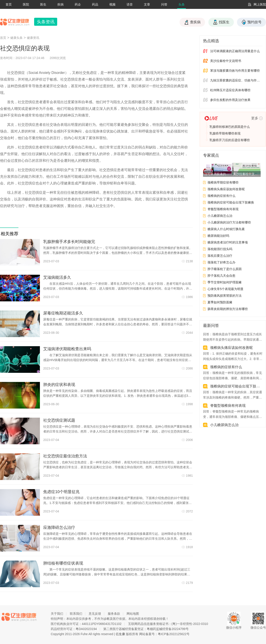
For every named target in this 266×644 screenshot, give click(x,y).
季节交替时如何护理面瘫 (225, 282)
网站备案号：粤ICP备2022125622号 (164, 634)
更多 (255, 118)
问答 (164, 4)
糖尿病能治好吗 (218, 236)
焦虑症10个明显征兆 (61, 492)
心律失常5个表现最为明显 (225, 289)
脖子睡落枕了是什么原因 (225, 269)
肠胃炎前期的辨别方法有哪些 (228, 309)
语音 (130, 4)
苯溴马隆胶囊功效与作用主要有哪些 (235, 71)
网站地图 (133, 614)
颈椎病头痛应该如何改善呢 (226, 189)
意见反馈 (95, 614)
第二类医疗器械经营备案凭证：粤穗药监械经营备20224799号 (146, 629)
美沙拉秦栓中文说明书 (226, 61)
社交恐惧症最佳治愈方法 (65, 456)
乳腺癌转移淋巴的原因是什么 (230, 127)
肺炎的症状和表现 (59, 385)
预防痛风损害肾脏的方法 (225, 296)
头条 (182, 4)
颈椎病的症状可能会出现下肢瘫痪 (231, 202)
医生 (43, 4)
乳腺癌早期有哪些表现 (225, 133)
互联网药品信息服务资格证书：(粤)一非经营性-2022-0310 (168, 624)
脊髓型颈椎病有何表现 (223, 209)
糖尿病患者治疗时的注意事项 (228, 242)
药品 (95, 4)
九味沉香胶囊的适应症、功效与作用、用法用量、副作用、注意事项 (236, 80)
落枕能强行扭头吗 (220, 249)
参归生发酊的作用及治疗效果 (230, 100)
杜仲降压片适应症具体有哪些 (230, 90)
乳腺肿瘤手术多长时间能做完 (69, 242)
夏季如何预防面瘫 (220, 302)
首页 (9, 4)
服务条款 (114, 614)
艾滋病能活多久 (57, 277)
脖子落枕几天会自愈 (221, 276)
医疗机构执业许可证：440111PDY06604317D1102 (86, 624)
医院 (26, 4)
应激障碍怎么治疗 (59, 527)
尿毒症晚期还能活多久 (63, 313)
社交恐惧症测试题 (59, 420)
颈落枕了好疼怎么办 (221, 262)
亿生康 (120, 634)
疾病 (61, 4)
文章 (147, 4)
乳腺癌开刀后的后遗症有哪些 (230, 140)
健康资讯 (33, 38)
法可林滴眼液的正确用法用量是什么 (235, 51)
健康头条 (16, 38)
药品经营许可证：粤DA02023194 (74, 629)
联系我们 (76, 614)
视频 (112, 4)
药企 (78, 4)
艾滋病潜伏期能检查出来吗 (67, 349)
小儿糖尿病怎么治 (220, 216)
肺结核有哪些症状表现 (63, 563)
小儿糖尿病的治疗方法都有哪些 (229, 222)
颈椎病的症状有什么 (221, 196)
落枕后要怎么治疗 (220, 256)
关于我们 (57, 614)
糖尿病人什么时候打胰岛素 (226, 229)
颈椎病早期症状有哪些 (223, 182)
